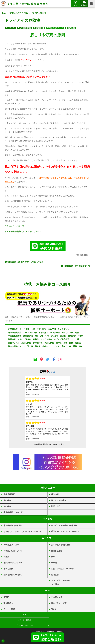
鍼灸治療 (55, 495)
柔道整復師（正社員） (13, 526)
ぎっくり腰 (24, 330)
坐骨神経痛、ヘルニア (13, 513)
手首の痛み (78, 347)
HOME (6, 598)
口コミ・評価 (9, 610)
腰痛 (65, 344)
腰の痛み (7, 501)
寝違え (38, 347)
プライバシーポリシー (24, 621)
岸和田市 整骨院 (26, 28)
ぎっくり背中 (46, 340)
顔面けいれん (14, 344)
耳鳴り (28, 340)
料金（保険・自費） (60, 604)
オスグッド (55, 347)
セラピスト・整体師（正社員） (64, 526)
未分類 (54, 563)
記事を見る (72, 28)
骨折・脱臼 (56, 507)
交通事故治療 (57, 551)
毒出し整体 (8, 569)
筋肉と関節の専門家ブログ (15, 575)
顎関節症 (12, 340)
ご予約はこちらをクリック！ (17, 226)
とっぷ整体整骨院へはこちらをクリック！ (23, 232)
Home (4, 13)
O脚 (41, 337)
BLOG (53, 610)
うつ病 (80, 337)
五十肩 (30, 347)
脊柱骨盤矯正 (9, 495)
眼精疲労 (39, 28)
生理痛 (59, 344)
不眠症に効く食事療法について (76, 267)
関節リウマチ (67, 333)
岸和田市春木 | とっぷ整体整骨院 (47, 630)
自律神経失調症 (15, 333)
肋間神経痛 (28, 337)
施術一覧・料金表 (71, 616)
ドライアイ (12, 28)
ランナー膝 (55, 333)
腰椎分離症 (41, 330)
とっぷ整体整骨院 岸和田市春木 (28, 4)
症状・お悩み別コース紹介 (62, 569)
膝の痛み (7, 507)
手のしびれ (49, 344)
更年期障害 (13, 330)
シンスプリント (64, 330)
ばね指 (63, 337)
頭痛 (71, 344)
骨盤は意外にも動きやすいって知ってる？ (24, 263)
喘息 (77, 333)
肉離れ (45, 347)
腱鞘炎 (36, 340)
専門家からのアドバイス (19, 13)
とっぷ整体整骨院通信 (60, 545)
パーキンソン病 (30, 333)
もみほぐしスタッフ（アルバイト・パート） (23, 532)
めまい (20, 340)
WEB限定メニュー (11, 545)
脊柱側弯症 (38, 344)
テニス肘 (75, 340)
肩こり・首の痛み (59, 501)
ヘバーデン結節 (52, 337)
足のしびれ (26, 344)
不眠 (33, 330)
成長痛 (78, 344)
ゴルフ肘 (52, 330)
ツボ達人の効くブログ (13, 551)
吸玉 (53, 557)
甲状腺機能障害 (15, 337)
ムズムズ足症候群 (62, 340)
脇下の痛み (43, 333)
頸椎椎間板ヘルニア (17, 347)
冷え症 (6, 557)
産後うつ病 (66, 347)
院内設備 (55, 575)
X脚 (36, 337)
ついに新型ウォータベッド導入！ (60, 583)
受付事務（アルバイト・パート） (65, 532)
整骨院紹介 (8, 604)
